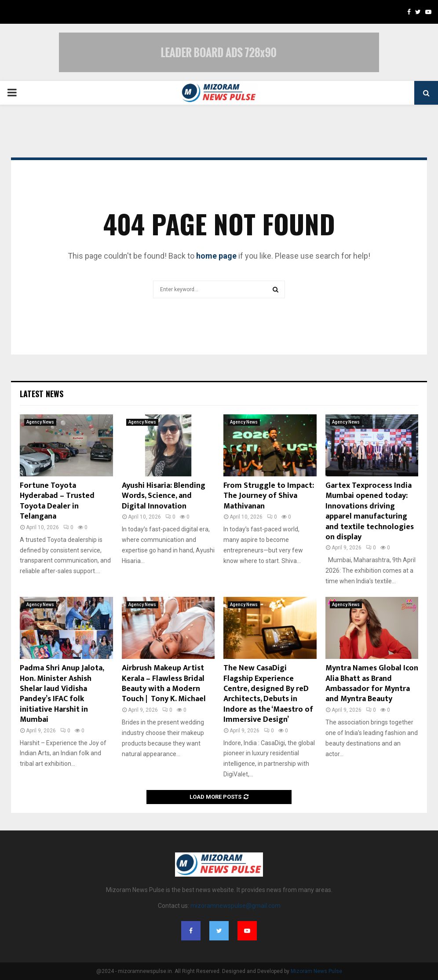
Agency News (40, 422)
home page (216, 256)
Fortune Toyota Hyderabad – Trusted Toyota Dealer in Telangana (57, 501)
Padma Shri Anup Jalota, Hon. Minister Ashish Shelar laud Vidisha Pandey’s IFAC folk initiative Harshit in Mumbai (62, 694)
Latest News (42, 394)
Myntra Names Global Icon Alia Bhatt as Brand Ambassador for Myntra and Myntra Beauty (372, 684)
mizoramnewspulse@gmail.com (235, 906)
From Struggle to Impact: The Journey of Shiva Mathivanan (269, 496)
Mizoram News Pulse (316, 971)
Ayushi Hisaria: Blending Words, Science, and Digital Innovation (164, 496)
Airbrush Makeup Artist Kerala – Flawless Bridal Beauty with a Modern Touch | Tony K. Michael (164, 684)
